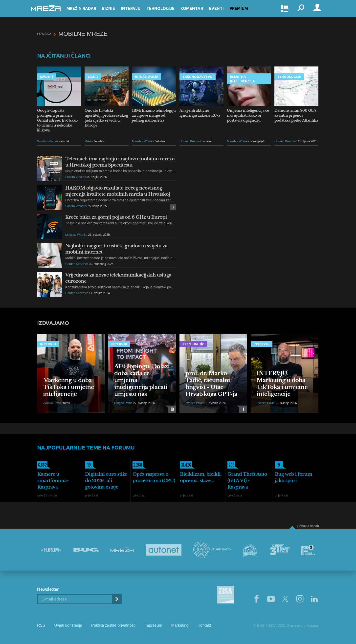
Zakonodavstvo (198, 77)
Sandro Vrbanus (48, 141)
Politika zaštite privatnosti (113, 625)
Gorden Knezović (191, 141)
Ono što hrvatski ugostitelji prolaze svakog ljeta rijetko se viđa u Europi (106, 118)
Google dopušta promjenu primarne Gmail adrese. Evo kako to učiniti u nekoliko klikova (57, 120)
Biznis (115, 13)
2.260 (137, 465)
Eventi (222, 13)
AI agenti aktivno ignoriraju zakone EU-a (200, 113)
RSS (41, 625)
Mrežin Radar (88, 13)
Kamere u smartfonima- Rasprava (53, 481)
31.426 (186, 465)
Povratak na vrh (308, 526)
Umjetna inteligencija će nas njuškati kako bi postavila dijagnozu (248, 115)
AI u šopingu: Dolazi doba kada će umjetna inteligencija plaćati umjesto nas (142, 380)
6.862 (42, 465)
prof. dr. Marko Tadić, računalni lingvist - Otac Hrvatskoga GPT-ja (211, 384)
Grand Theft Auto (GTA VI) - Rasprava (247, 481)
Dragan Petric (123, 403)
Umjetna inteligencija (242, 79)
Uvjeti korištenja (68, 625)
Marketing (180, 625)
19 (88, 465)
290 (231, 465)
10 (171, 409)
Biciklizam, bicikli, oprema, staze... (201, 477)
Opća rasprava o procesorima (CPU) (154, 477)
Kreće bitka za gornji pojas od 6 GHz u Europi (116, 217)
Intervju (137, 13)
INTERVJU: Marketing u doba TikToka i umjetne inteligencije (282, 384)
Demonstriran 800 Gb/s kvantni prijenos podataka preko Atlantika (296, 115)
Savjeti (46, 77)
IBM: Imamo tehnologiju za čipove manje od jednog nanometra (154, 115)
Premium (245, 13)
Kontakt (204, 625)
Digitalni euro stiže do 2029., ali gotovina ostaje (106, 481)
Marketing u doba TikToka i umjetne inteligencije (68, 387)
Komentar (198, 13)
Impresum (153, 625)
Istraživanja (147, 77)
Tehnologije (167, 13)
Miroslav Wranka (143, 141)
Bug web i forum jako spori (294, 477)
